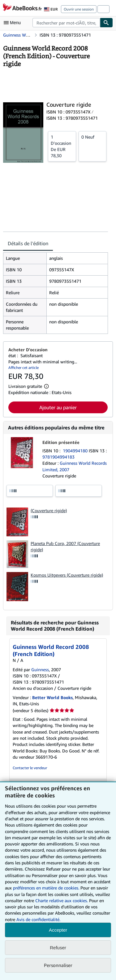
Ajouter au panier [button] (58, 407)
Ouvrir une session (79, 9)
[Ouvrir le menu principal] (14, 23)
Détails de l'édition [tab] (28, 243)
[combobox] (66, 23)
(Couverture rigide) (49, 510)
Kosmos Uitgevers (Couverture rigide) (67, 575)
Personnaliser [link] (58, 965)
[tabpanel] (56, 293)
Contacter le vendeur (30, 768)
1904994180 (76, 451)
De (62, 146)
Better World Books (52, 697)
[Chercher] (106, 23)
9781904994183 (58, 457)
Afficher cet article (24, 368)
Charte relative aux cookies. (62, 900)
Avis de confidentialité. (38, 919)
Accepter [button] (58, 930)
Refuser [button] (58, 948)
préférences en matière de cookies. (46, 888)
